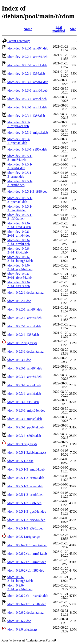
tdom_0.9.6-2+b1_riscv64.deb (28, 596)
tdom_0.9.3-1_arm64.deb (24, 377)
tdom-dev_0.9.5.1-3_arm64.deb (20, 166)
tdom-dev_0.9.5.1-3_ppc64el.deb (20, 200)
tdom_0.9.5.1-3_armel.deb (25, 486)
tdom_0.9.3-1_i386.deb (23, 402)
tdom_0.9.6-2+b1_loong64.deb (20, 579)
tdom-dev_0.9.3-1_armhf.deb (27, 107)
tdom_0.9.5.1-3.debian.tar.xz (27, 453)
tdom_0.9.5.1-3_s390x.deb (25, 528)
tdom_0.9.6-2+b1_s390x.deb (27, 604)
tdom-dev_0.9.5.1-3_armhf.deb (20, 183)
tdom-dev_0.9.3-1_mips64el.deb (19, 124)
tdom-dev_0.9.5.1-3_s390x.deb (20, 217)
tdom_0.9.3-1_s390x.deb (24, 436)
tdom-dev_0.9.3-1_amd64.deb (28, 82)
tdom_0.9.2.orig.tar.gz (22, 343)
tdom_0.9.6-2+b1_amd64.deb (27, 545)
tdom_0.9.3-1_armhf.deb (24, 394)
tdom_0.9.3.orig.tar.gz (22, 444)
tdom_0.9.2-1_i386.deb (23, 335)
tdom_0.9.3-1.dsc (19, 360)
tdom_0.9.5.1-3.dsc (20, 461)
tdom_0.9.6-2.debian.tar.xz (25, 613)
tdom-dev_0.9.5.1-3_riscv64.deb (20, 208)
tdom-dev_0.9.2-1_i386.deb (26, 74)
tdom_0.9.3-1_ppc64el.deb (25, 427)
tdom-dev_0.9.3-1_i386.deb (26, 116)
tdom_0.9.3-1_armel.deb (24, 385)
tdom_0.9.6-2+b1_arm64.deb (27, 554)
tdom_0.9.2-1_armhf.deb (24, 326)
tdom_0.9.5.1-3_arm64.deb (26, 478)
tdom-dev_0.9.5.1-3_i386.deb (27, 191)
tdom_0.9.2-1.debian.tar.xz (25, 293)
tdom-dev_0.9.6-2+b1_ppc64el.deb (20, 267)
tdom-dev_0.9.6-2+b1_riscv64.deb (19, 276)
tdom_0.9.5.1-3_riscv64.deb (26, 520)
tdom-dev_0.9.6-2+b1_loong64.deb (20, 259)
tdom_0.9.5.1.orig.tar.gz (24, 537)
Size (73, 29)
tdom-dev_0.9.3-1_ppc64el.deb (19, 141)
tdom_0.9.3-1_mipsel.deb (25, 419)
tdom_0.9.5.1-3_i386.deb (24, 503)
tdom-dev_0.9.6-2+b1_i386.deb (19, 250)
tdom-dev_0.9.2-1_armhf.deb (27, 65)
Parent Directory (19, 41)
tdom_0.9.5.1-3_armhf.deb (25, 495)
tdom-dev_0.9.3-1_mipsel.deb (28, 133)
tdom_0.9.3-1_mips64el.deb (26, 410)
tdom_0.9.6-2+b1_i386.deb (26, 570)
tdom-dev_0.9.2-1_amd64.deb (28, 48)
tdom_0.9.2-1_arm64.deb (24, 318)
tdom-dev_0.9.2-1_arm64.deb (27, 57)
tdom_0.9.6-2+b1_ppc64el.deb (20, 587)
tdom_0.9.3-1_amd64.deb (25, 368)
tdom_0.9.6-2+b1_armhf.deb (27, 562)
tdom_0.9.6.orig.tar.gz (22, 629)
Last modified (59, 29)
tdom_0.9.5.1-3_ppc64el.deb (27, 511)
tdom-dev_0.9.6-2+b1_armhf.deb (19, 242)
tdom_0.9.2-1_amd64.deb (25, 309)
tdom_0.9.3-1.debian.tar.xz (25, 351)
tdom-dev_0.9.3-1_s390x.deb (27, 149)
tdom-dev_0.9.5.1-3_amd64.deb (20, 158)
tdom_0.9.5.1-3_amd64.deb (26, 469)
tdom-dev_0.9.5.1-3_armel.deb (20, 175)
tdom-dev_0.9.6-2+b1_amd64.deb (19, 225)
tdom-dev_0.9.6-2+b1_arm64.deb (19, 234)
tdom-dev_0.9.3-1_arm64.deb (27, 90)
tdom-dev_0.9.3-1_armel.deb (27, 99)
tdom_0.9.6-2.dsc (19, 621)
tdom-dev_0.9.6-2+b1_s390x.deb (19, 284)
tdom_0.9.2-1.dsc (19, 301)
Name (28, 29)
